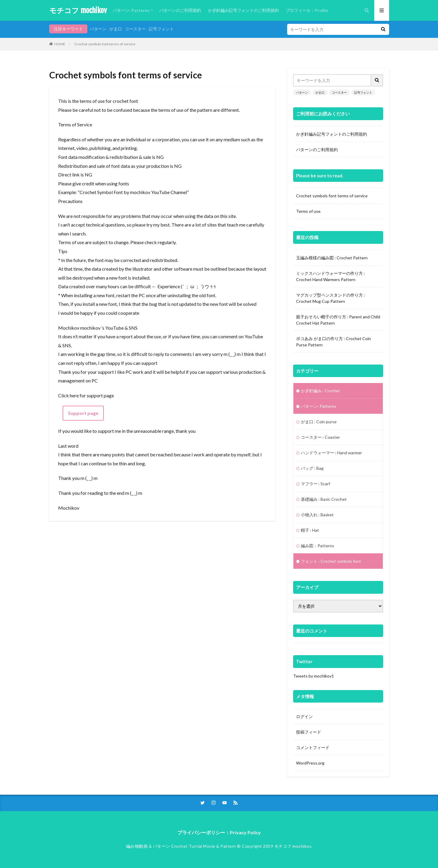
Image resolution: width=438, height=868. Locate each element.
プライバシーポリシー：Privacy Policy (219, 832)
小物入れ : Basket (317, 515)
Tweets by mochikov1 (314, 676)
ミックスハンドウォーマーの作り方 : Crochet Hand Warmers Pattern (331, 276)
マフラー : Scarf (315, 484)
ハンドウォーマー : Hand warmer (331, 453)
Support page (83, 413)
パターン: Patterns (131, 10)
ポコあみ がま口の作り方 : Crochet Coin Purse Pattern (333, 342)
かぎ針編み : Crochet (321, 391)
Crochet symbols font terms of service (105, 44)
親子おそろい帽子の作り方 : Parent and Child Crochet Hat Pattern (338, 320)
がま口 (116, 29)
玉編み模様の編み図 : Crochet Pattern (332, 258)
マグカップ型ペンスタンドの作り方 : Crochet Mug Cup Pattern (331, 298)
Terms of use (308, 211)
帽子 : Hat (310, 530)
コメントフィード (313, 747)
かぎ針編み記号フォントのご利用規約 (243, 10)
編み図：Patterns (318, 546)
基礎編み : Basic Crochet (324, 499)
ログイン (304, 716)
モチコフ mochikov (78, 10)
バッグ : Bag (312, 468)
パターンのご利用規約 (180, 10)
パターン (98, 29)
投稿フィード (309, 732)
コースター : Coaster (320, 437)
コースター (135, 29)
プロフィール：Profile (307, 10)
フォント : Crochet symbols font (331, 561)
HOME (60, 44)
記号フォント (161, 29)
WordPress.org (310, 763)
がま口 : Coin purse (319, 422)
